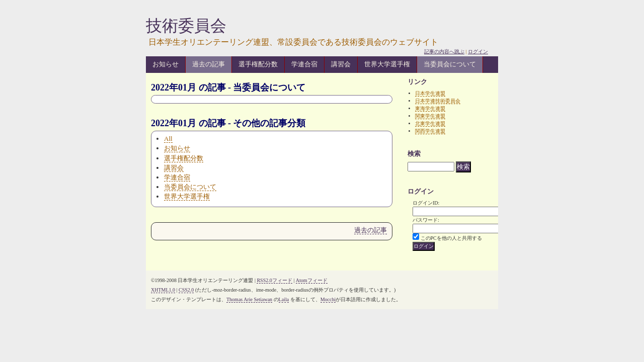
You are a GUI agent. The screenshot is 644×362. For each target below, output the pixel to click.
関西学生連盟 (430, 131)
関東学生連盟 (430, 116)
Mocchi (328, 299)
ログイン (478, 52)
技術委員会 (186, 26)
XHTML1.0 (163, 290)
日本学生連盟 (430, 93)
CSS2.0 (186, 290)
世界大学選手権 (387, 64)
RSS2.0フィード (274, 280)
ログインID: (426, 203)
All (168, 139)
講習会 (341, 64)
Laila (284, 299)
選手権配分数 (258, 64)
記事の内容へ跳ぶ (444, 52)
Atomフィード (312, 280)
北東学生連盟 (430, 123)
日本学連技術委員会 (438, 101)
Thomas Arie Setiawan (249, 299)
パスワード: (426, 220)
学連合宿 (304, 64)
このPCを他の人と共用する (451, 238)
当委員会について (450, 64)
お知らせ (166, 64)
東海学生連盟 (430, 108)
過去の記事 (209, 64)
